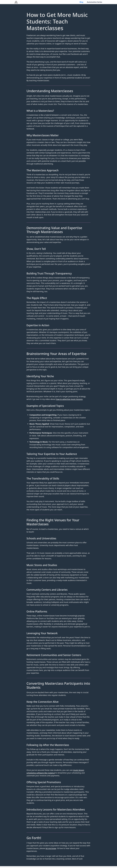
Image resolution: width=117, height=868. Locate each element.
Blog (82, 2)
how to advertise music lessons (69, 399)
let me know (51, 848)
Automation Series (95, 2)
